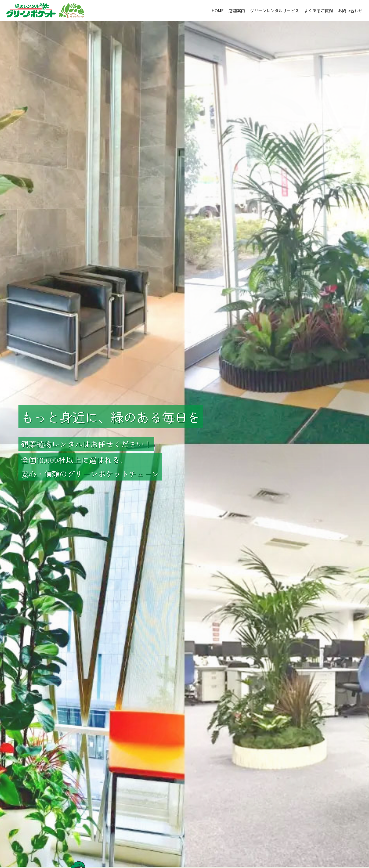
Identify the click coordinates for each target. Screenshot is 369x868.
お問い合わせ (350, 11)
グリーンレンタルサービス (275, 11)
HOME (218, 11)
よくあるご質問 (319, 11)
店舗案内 (237, 11)
